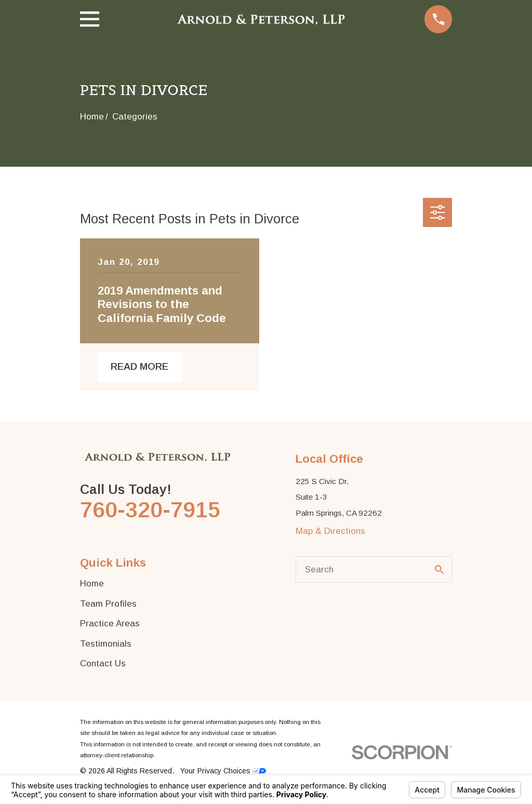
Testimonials (106, 644)
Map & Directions (330, 531)
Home (92, 584)
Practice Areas (110, 624)
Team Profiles (108, 604)
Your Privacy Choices (223, 771)
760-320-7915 (150, 510)
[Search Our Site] (439, 569)
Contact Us (103, 664)
